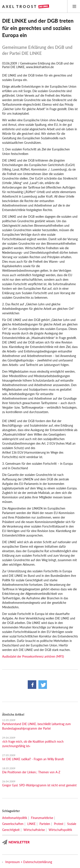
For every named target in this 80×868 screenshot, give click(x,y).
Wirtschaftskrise (34, 830)
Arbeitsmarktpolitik (15, 818)
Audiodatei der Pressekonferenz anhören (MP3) (33, 656)
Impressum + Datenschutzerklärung (29, 862)
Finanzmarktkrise (42, 818)
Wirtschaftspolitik (60, 830)
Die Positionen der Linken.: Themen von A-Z (31, 772)
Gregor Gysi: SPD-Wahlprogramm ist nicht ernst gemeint (39, 785)
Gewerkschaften (13, 824)
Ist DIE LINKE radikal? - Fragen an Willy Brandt (33, 759)
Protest (59, 824)
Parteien (45, 824)
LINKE (31, 824)
